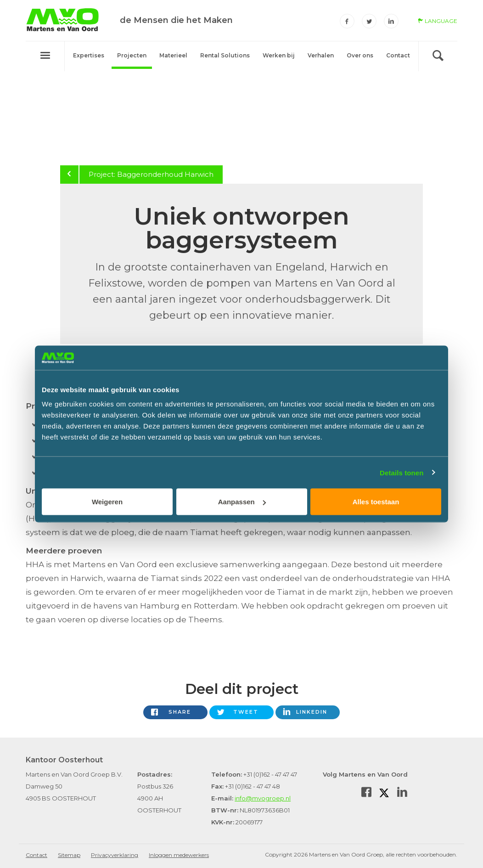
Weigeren (107, 502)
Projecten (132, 55)
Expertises (89, 55)
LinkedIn (312, 712)
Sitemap (69, 855)
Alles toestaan (376, 502)
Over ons (360, 55)
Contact (398, 55)
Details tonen (402, 472)
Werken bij (279, 55)
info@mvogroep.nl (263, 798)
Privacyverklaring (115, 855)
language (438, 21)
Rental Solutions (225, 55)
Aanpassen (242, 502)
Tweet (246, 712)
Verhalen (321, 55)
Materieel (173, 55)
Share (180, 712)
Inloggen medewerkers (179, 855)
